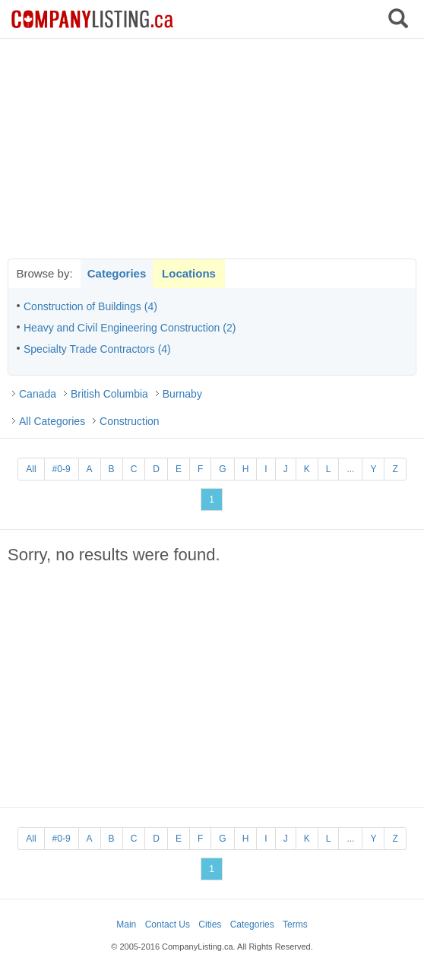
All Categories (52, 421)
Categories (117, 273)
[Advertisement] (212, 148)
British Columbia (109, 394)
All (31, 469)
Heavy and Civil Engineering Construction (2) (130, 328)
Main (126, 924)
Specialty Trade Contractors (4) (97, 349)
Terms (295, 924)
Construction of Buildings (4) (90, 306)
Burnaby (182, 394)
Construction (130, 421)
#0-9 (62, 469)
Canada (38, 394)
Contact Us (168, 924)
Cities (210, 924)
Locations (189, 273)
